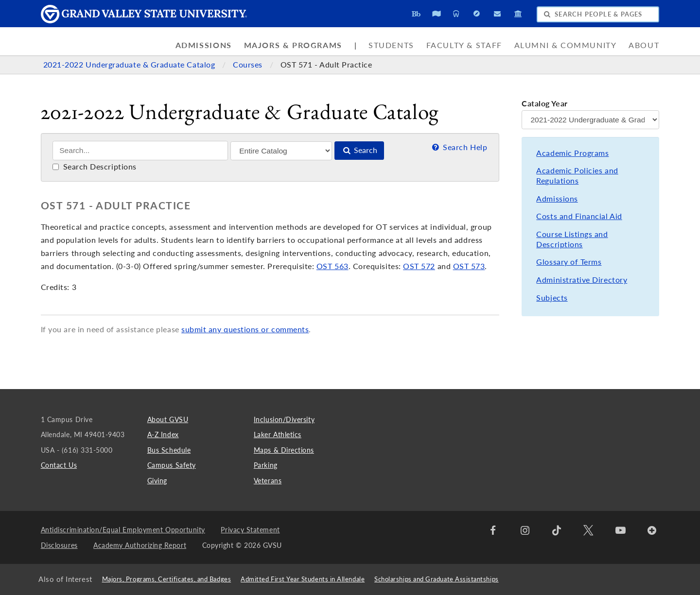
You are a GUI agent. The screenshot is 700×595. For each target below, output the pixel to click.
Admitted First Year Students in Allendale (303, 579)
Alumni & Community (566, 45)
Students (391, 45)
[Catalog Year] (590, 120)
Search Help (459, 147)
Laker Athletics (278, 434)
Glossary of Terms (569, 262)
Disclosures (59, 545)
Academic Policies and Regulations (577, 176)
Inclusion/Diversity (284, 419)
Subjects (552, 298)
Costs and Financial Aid (579, 216)
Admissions (204, 45)
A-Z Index (163, 434)
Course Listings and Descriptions (572, 239)
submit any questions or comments (245, 329)
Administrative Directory (582, 280)
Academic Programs (572, 153)
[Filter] (281, 151)
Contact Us (59, 465)
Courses (249, 65)
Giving (157, 481)
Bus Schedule (169, 450)
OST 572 (419, 266)
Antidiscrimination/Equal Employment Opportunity (123, 530)
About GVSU (168, 419)
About (644, 45)
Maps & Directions (284, 450)
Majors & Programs (293, 45)
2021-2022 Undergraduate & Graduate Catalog (130, 65)
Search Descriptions (95, 167)
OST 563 (332, 266)
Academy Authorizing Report (140, 545)
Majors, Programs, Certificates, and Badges (167, 579)
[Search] (140, 151)
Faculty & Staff (464, 45)
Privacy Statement (250, 530)
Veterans (268, 481)
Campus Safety (172, 465)
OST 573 (469, 266)
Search (359, 150)
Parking (266, 465)
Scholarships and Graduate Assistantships (436, 579)
